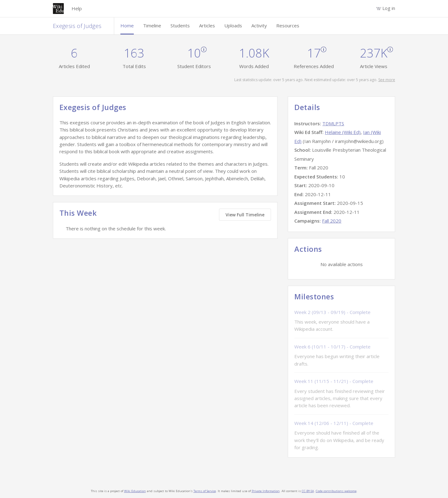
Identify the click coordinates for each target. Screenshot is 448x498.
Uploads (233, 25)
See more (387, 80)
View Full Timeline (245, 215)
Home (127, 25)
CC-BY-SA (308, 491)
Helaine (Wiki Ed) (343, 132)
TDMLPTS (333, 123)
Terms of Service (205, 491)
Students (180, 25)
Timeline (152, 25)
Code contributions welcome (336, 491)
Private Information (266, 491)
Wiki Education (135, 491)
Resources (288, 25)
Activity (259, 25)
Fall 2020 (332, 221)
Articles (207, 25)
